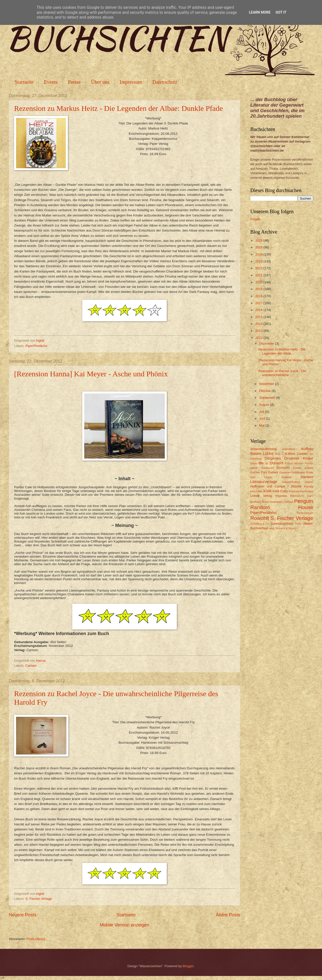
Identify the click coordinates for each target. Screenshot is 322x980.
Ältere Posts (228, 915)
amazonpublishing (263, 449)
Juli (262, 412)
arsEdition (289, 449)
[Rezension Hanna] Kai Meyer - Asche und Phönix (91, 374)
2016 (259, 310)
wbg (272, 528)
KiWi (267, 491)
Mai (262, 426)
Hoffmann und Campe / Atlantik (276, 486)
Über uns (100, 82)
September (268, 398)
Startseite (24, 82)
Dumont (276, 463)
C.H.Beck (288, 454)
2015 (259, 317)
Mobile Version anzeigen (125, 925)
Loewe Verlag (261, 496)
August (265, 405)
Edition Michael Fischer (299, 463)
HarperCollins (291, 482)
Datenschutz (165, 82)
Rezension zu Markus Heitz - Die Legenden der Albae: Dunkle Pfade (118, 108)
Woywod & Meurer (286, 528)
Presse (74, 82)
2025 (259, 247)
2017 (259, 303)
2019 (259, 289)
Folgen (255, 219)
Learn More (260, 12)
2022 (259, 268)
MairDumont (297, 496)
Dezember (267, 344)
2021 (259, 275)
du (267, 463)
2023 (259, 261)
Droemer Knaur (299, 458)
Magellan (281, 496)
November (267, 384)
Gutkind (287, 477)
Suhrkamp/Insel (282, 524)
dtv (261, 463)
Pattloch (288, 502)
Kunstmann (307, 491)
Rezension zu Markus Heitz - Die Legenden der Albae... (282, 351)
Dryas (254, 463)
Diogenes (273, 458)
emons (309, 468)
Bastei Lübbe (262, 453)
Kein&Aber (256, 491)
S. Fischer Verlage (39, 899)
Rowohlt (260, 518)
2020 (259, 282)
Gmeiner (285, 472)
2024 (259, 254)
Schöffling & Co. (260, 524)
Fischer (255, 472)
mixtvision (276, 502)
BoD (278, 454)
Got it (281, 12)
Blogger (188, 966)
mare (310, 496)
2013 (259, 331)
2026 (259, 240)
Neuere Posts (23, 915)
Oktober (265, 391)
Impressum (131, 82)
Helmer (309, 482)
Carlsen (31, 666)
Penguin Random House (282, 504)
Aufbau (307, 449)
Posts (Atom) (35, 939)
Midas (265, 502)
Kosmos (294, 491)
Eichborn (283, 468)
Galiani (273, 472)
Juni (263, 418)
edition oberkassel (262, 468)
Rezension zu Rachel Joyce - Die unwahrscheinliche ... (282, 373)
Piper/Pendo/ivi (36, 346)
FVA (264, 472)
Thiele (298, 524)
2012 (259, 338)
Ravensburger (305, 513)
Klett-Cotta (280, 491)
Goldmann (298, 472)
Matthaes (256, 502)
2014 (259, 324)
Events (51, 82)
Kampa (309, 486)
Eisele (297, 468)
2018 (259, 296)
